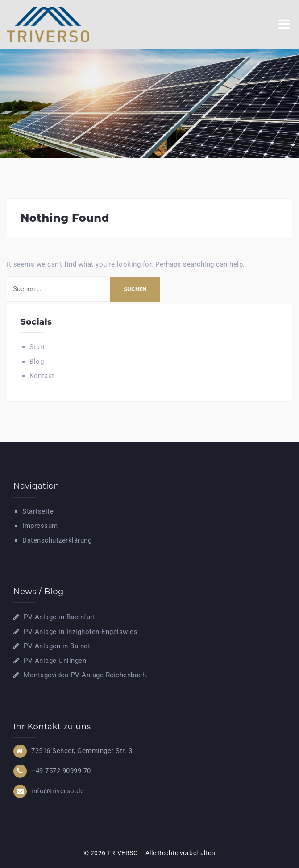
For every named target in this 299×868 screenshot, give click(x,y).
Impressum (40, 526)
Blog (37, 362)
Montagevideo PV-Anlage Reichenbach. (86, 675)
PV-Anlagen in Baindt (57, 646)
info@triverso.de (58, 791)
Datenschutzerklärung (57, 540)
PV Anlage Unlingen (55, 661)
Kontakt (42, 376)
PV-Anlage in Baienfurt (59, 617)
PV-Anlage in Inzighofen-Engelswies (81, 632)
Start (37, 347)
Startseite (38, 511)
